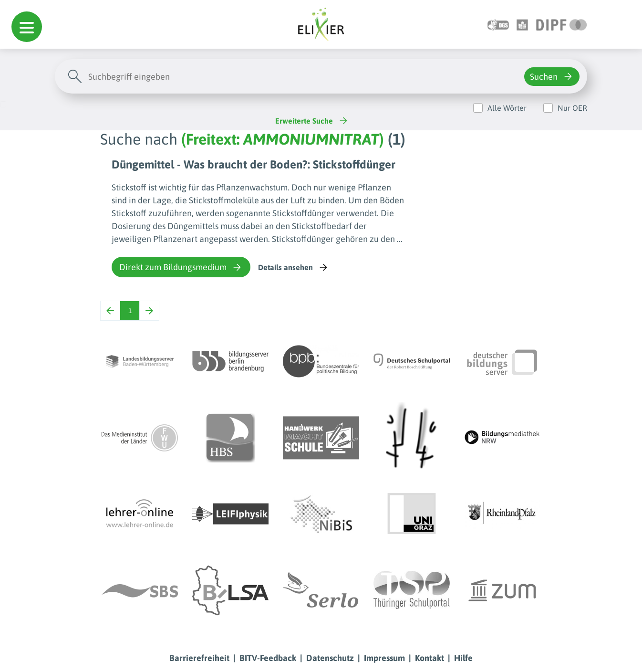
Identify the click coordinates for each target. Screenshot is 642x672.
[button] (27, 27)
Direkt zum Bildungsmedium (181, 267)
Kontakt (430, 658)
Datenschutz (330, 658)
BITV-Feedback (268, 658)
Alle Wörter (507, 108)
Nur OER (572, 108)
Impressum (384, 658)
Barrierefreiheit (199, 658)
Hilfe (463, 658)
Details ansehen (294, 267)
